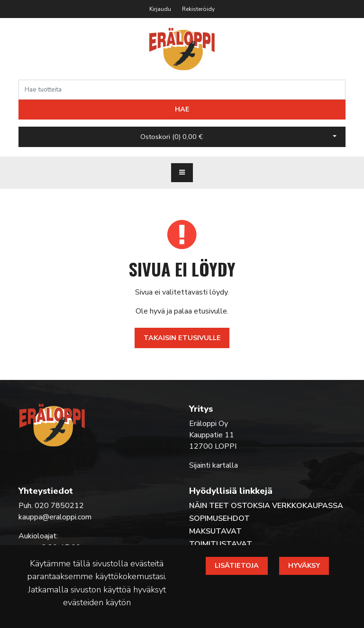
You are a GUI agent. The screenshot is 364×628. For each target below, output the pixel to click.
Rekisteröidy (198, 9)
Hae (182, 109)
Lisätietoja (237, 565)
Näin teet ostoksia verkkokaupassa (266, 506)
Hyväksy (304, 565)
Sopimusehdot (219, 518)
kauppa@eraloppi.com (55, 517)
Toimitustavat (221, 544)
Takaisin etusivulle (182, 338)
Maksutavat (215, 531)
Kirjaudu (161, 9)
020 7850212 (59, 506)
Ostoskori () (172, 137)
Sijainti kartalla (214, 465)
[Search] (182, 90)
